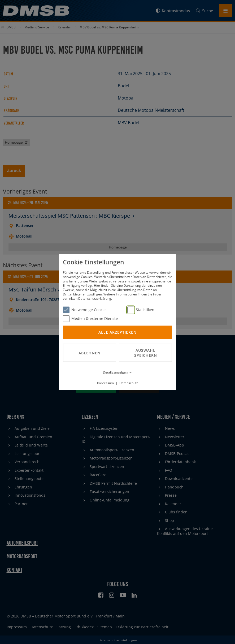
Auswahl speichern (146, 353)
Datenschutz (129, 383)
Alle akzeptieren (117, 332)
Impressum (105, 383)
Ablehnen (90, 353)
